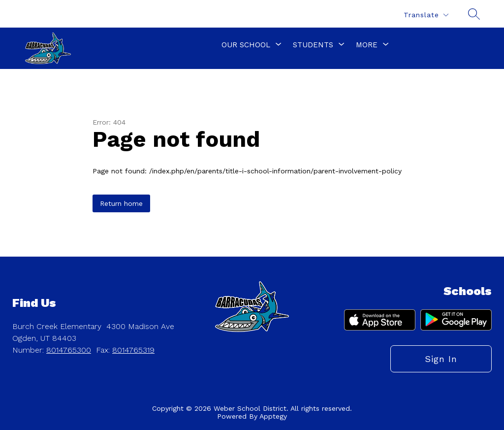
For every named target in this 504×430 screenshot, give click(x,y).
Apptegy (273, 416)
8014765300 (69, 350)
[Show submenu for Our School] (246, 45)
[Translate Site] (426, 15)
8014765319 (133, 350)
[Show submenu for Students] (313, 45)
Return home (121, 203)
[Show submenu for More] (367, 45)
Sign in (441, 359)
